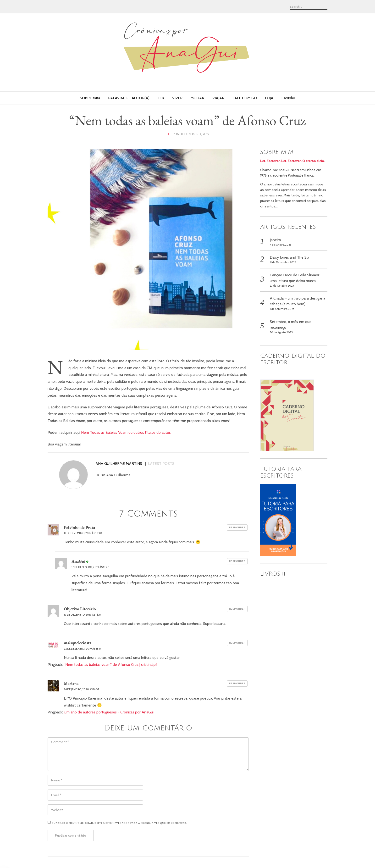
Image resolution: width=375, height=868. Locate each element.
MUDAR (197, 98)
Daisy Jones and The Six (290, 257)
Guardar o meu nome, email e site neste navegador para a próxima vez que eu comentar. (119, 823)
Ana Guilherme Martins (119, 464)
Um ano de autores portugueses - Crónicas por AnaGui (109, 712)
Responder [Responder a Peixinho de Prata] (237, 527)
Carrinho (288, 98)
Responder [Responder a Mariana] (237, 683)
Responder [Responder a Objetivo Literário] (237, 609)
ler (169, 134)
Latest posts (161, 464)
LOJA (269, 98)
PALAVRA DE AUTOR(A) (129, 98)
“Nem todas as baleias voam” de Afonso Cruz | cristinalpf (110, 665)
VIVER (177, 98)
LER (161, 98)
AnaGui (78, 561)
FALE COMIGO (245, 98)
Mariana (71, 683)
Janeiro (275, 240)
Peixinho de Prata (80, 527)
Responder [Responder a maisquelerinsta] (237, 643)
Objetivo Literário (80, 609)
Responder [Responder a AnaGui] (237, 561)
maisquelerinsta (78, 643)
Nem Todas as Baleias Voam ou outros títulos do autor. (126, 432)
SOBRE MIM (90, 98)
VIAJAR (218, 98)
